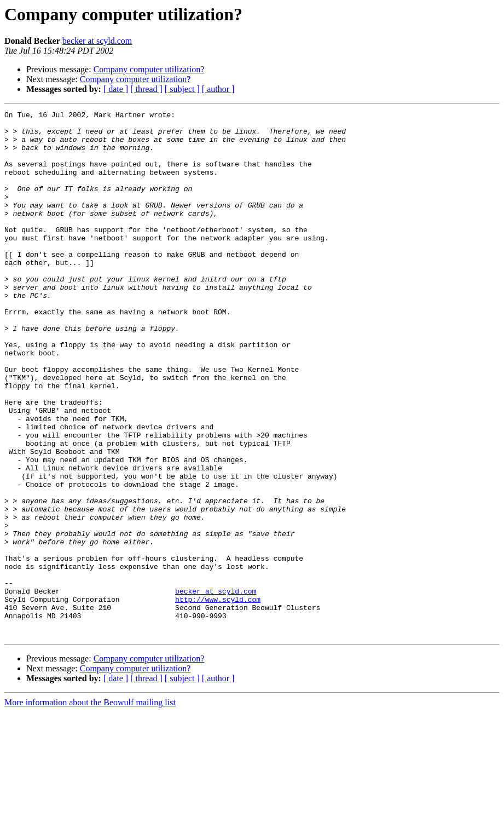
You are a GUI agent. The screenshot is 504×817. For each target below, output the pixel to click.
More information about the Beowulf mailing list (90, 807)
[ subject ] (182, 89)
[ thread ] (146, 89)
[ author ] (218, 89)
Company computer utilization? (149, 69)
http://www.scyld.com (218, 698)
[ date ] (116, 89)
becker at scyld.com (97, 41)
